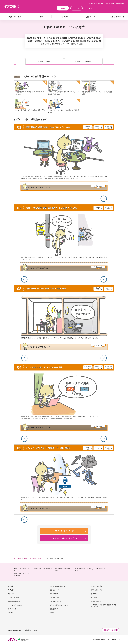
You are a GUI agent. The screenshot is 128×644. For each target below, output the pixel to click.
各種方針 (94, 594)
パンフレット (93, 3)
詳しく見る (99, 186)
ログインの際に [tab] (45, 62)
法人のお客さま (120, 3)
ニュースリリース (109, 3)
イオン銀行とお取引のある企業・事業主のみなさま (104, 606)
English (10, 613)
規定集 (52, 613)
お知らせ (11, 594)
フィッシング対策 (98, 127)
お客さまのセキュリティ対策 (62, 569)
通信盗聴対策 (88, 127)
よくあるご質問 (54, 598)
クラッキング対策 (108, 208)
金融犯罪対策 (54, 609)
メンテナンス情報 (97, 586)
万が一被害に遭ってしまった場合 (22, 575)
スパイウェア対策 (108, 127)
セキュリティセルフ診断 (42, 569)
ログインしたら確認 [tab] (83, 62)
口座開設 (63, 8)
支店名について (54, 590)
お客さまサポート (55, 601)
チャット (92, 8)
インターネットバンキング (58, 586)
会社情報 (101, 3)
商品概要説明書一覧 (14, 601)
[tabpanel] (64, 299)
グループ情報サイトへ (114, 640)
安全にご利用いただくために (22, 569)
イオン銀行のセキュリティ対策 (83, 569)
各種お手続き (54, 594)
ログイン (76, 8)
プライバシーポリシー (98, 590)
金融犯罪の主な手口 (102, 569)
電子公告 (11, 590)
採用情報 (94, 598)
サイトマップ (12, 609)
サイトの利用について (15, 605)
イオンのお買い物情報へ (99, 640)
